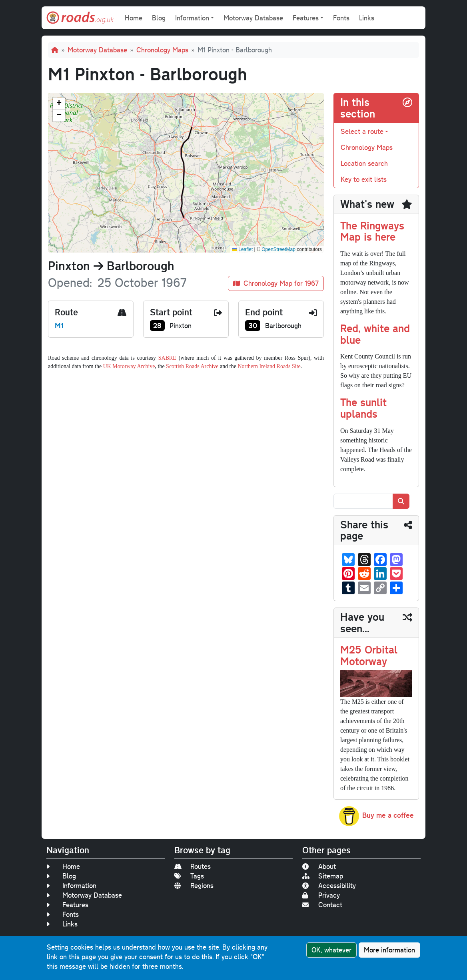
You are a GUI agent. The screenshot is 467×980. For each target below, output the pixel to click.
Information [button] (192, 18)
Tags (189, 876)
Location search (364, 163)
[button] (59, 104)
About (319, 866)
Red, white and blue (375, 334)
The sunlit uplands (363, 408)
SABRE (167, 358)
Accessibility (329, 885)
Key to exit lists (364, 179)
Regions (194, 885)
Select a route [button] (362, 131)
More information (389, 950)
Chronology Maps (162, 50)
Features (67, 905)
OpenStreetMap (278, 249)
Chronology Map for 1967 (276, 283)
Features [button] (306, 18)
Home (134, 18)
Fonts (341, 18)
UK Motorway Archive (129, 366)
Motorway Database (253, 18)
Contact (322, 905)
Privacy (321, 895)
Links (367, 18)
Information (71, 885)
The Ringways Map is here (372, 231)
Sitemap (323, 876)
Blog (159, 18)
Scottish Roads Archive (192, 366)
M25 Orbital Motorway (369, 655)
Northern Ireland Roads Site (269, 366)
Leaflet (242, 249)
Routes (193, 866)
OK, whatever (331, 950)
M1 (59, 325)
